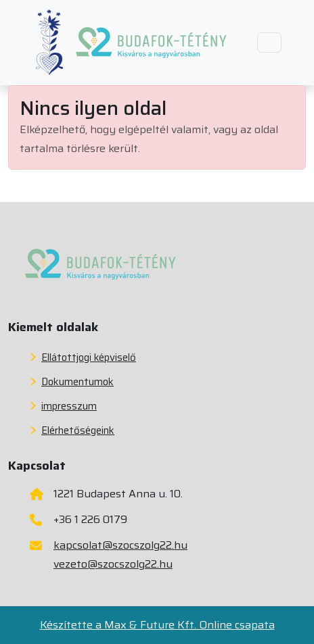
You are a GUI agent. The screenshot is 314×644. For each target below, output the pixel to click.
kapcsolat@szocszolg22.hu (120, 545)
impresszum (63, 406)
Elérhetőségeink (72, 430)
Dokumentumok (72, 382)
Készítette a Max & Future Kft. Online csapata (157, 625)
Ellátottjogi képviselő (83, 357)
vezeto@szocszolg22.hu (113, 564)
